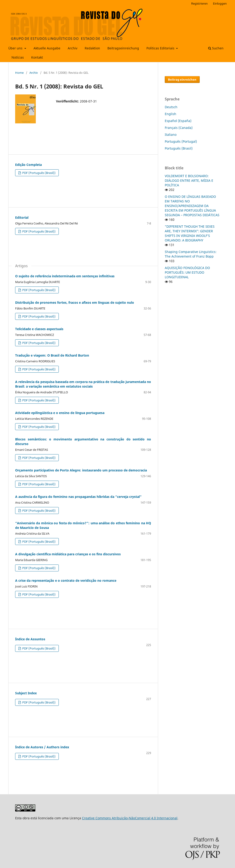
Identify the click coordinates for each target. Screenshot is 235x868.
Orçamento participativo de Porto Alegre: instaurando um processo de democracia (81, 470)
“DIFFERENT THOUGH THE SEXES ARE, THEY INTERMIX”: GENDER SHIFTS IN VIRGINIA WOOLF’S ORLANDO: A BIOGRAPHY (190, 233)
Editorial (22, 217)
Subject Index (26, 693)
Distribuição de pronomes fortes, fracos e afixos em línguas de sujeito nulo (75, 302)
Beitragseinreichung (123, 48)
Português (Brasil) (179, 148)
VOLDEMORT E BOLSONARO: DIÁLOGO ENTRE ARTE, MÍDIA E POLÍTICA (189, 180)
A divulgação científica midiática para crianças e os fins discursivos (68, 554)
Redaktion (92, 48)
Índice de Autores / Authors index (42, 747)
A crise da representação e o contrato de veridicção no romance (66, 580)
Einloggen (220, 3)
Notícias (18, 57)
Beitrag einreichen (182, 79)
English (171, 114)
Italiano (171, 135)
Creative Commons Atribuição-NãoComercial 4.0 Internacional (130, 818)
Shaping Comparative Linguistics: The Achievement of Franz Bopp (191, 254)
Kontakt (37, 57)
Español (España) (178, 121)
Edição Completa (28, 165)
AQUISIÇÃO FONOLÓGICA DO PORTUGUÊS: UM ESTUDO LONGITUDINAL (187, 272)
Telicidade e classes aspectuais (39, 329)
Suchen (216, 48)
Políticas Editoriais (161, 48)
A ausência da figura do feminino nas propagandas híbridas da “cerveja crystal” (78, 497)
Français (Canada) (179, 128)
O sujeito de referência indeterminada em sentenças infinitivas (65, 276)
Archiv (73, 48)
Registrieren (199, 3)
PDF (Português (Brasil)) (39, 173)
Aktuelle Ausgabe (47, 48)
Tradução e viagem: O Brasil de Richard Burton (52, 355)
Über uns (16, 48)
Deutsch (171, 107)
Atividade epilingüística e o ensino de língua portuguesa (60, 413)
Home (19, 73)
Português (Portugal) (181, 141)
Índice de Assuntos (30, 639)
